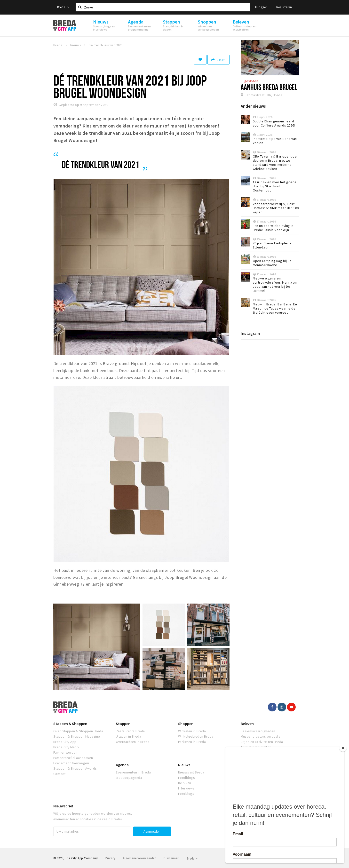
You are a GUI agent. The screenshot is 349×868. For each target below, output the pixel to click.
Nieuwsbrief (63, 806)
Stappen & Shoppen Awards (75, 768)
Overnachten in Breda (133, 742)
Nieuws (184, 765)
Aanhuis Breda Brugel (269, 87)
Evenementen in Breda (133, 772)
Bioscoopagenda (129, 778)
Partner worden (65, 752)
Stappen (123, 724)
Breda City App (65, 742)
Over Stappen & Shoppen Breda (78, 731)
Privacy (110, 858)
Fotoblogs (186, 794)
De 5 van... (186, 783)
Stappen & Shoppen (70, 724)
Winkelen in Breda (192, 731)
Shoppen (186, 724)
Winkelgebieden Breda (196, 736)
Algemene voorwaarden (140, 858)
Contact (59, 774)
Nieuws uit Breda (191, 772)
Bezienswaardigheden (258, 731)
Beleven (247, 724)
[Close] (344, 748)
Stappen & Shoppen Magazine (77, 736)
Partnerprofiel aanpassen (73, 758)
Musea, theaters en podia (261, 736)
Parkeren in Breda (192, 742)
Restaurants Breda (130, 731)
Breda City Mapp (66, 747)
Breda (63, 7)
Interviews (186, 788)
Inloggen (261, 7)
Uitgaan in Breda (129, 736)
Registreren (284, 7)
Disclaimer (171, 858)
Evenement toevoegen (71, 763)
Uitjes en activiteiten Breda (262, 742)
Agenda (122, 765)
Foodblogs (186, 778)
